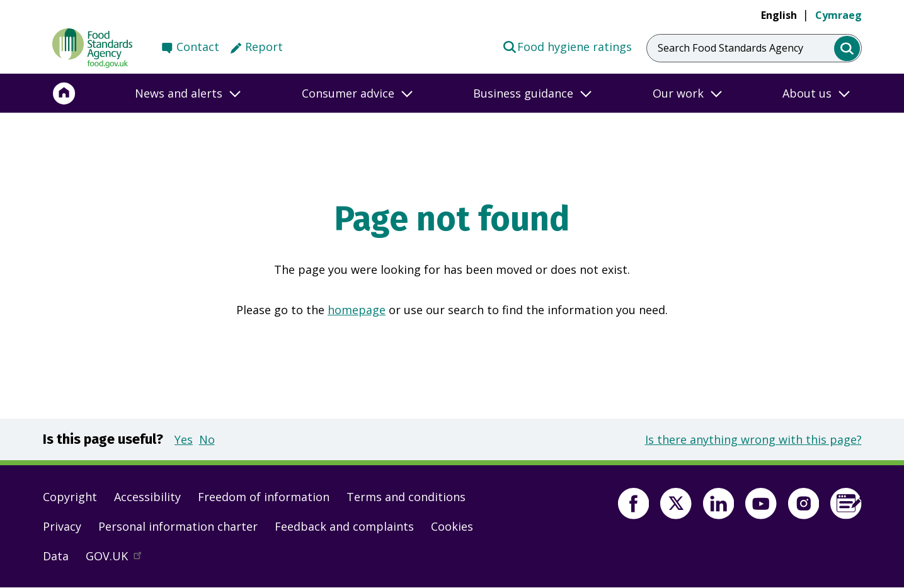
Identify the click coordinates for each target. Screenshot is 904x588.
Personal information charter (178, 526)
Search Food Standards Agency (730, 48)
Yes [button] (184, 439)
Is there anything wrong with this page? (753, 439)
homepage (357, 310)
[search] (847, 49)
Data (56, 556)
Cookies (452, 526)
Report (264, 47)
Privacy (62, 526)
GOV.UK (119, 559)
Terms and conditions (406, 497)
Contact (198, 47)
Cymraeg (838, 15)
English (779, 15)
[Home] (64, 93)
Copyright (70, 497)
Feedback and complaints (344, 526)
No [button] (207, 439)
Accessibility (147, 497)
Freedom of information (264, 497)
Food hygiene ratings (567, 46)
